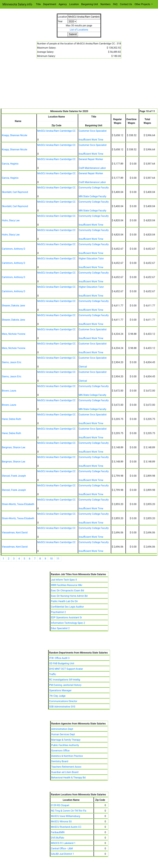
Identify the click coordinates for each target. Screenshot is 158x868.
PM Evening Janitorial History (65, 685)
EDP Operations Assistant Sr (66, 617)
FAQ (115, 4)
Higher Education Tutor (91, 259)
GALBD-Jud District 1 (62, 854)
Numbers (105, 4)
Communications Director (63, 701)
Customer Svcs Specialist (93, 131)
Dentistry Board (60, 761)
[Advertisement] (79, 85)
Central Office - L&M (62, 848)
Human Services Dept (63, 734)
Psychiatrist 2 (58, 612)
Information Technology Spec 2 (68, 623)
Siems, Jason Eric (12, 362)
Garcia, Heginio (10, 164)
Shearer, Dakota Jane (13, 306)
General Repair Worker (91, 159)
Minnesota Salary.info (17, 4)
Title (38, 4)
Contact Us (126, 4)
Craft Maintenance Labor (92, 168)
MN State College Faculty (93, 196)
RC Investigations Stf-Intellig (65, 680)
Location (74, 4)
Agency (63, 4)
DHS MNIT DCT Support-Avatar (66, 669)
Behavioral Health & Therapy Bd (68, 778)
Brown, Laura (9, 391)
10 (51, 559)
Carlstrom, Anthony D (14, 249)
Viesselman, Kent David (15, 533)
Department (50, 4)
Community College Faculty (94, 188)
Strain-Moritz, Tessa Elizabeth (18, 504)
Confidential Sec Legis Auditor (67, 607)
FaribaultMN (58, 832)
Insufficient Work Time (91, 140)
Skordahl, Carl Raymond (15, 192)
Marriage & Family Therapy (66, 740)
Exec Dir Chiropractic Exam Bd (67, 591)
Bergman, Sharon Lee (14, 447)
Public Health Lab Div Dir (64, 601)
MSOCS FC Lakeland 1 (63, 843)
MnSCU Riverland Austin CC (66, 827)
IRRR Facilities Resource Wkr (67, 585)
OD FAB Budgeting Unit (62, 663)
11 (58, 559)
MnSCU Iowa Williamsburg (65, 816)
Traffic (53, 674)
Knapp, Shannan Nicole (15, 135)
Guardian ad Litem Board (65, 772)
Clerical (83, 367)
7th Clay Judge (57, 696)
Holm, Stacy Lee (11, 220)
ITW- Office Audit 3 (59, 658)
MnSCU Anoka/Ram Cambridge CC (56, 131)
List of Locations (79, 30)
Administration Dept (62, 729)
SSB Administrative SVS (62, 707)
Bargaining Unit (90, 4)
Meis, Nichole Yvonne (14, 334)
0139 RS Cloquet (60, 805)
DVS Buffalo (58, 838)
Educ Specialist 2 (60, 628)
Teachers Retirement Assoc (66, 767)
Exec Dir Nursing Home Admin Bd (69, 596)
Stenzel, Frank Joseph (14, 476)
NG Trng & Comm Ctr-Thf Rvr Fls (69, 811)
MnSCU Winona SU (61, 822)
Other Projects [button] (143, 4)
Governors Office (60, 751)
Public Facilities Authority (65, 745)
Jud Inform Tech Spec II (64, 580)
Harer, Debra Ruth (11, 419)
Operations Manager (60, 690)
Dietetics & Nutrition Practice (67, 756)
